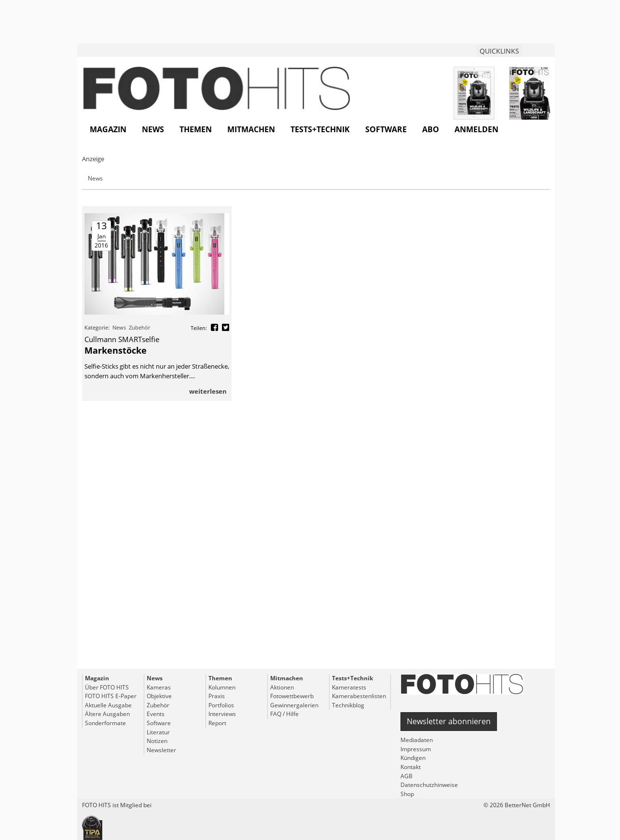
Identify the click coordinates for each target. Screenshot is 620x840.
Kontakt (411, 767)
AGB (406, 776)
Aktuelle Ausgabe (108, 705)
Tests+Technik (320, 129)
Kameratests (349, 687)
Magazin (108, 129)
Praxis (217, 696)
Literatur (158, 732)
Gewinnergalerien (294, 705)
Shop (407, 794)
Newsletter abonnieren (449, 721)
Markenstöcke (116, 350)
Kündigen (413, 758)
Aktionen (282, 687)
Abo (431, 129)
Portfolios (221, 705)
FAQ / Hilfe (284, 714)
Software (386, 129)
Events (156, 714)
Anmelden (476, 129)
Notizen (157, 741)
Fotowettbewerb (292, 696)
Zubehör (139, 327)
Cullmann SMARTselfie (122, 339)
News (153, 129)
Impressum (416, 749)
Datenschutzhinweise (429, 785)
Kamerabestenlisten (359, 696)
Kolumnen (222, 687)
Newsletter (161, 750)
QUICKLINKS (499, 51)
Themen (196, 129)
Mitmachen (251, 129)
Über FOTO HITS (107, 687)
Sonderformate (105, 723)
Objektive (159, 696)
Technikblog (348, 705)
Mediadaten (417, 740)
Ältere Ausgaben (107, 714)
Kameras (159, 687)
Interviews (222, 714)
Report (217, 723)
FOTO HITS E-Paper (111, 696)
